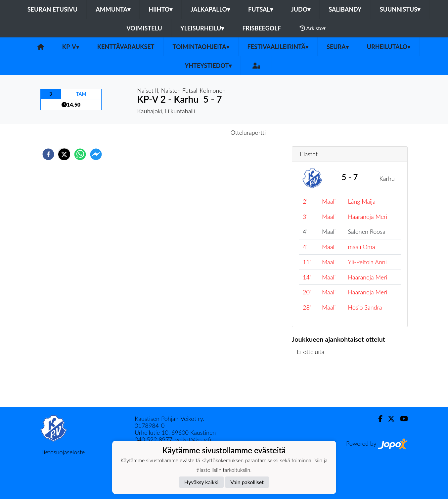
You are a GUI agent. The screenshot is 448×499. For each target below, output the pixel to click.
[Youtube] (401, 419)
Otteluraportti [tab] (248, 132)
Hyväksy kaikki (201, 482)
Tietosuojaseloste (63, 452)
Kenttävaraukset (126, 47)
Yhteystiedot (208, 66)
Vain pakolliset (247, 482)
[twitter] (64, 154)
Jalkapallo (210, 9)
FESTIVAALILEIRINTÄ (278, 47)
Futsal (261, 9)
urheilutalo (389, 47)
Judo (301, 9)
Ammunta (113, 9)
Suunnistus (400, 9)
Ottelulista (313, 385)
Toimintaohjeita (201, 47)
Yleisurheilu (202, 28)
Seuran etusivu (53, 9)
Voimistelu (144, 28)
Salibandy (345, 9)
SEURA (338, 47)
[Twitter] (389, 419)
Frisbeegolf (261, 28)
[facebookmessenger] (96, 154)
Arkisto (313, 28)
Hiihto (160, 9)
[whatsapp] (80, 154)
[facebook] (48, 154)
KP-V (71, 47)
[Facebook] (378, 419)
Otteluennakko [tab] (201, 132)
